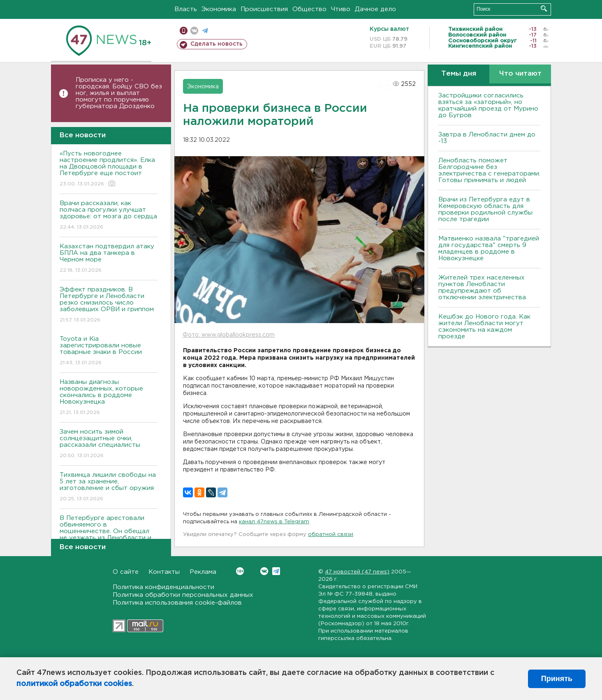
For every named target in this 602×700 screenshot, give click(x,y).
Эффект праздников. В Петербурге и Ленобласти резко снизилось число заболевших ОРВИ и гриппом (109, 305)
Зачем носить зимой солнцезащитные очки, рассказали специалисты (109, 444)
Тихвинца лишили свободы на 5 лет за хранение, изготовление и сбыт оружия (109, 487)
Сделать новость (216, 44)
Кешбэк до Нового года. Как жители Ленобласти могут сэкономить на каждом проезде (484, 327)
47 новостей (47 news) (357, 572)
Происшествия (264, 9)
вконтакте (194, 31)
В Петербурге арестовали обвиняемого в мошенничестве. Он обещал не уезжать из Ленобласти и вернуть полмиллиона (109, 537)
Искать (544, 8)
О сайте (126, 572)
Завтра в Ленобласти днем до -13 (487, 138)
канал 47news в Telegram (274, 522)
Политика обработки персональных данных (183, 595)
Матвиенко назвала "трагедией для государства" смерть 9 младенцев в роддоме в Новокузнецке (489, 248)
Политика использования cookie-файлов (177, 603)
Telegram (276, 571)
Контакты (164, 572)
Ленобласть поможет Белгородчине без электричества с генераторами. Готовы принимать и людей (489, 170)
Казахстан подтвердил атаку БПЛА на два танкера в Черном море (109, 259)
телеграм (205, 31)
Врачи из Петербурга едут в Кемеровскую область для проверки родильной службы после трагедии (485, 209)
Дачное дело (375, 9)
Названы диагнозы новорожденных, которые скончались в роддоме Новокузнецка (109, 398)
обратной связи (331, 535)
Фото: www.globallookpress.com (229, 335)
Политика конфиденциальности (163, 587)
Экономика (219, 9)
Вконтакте (240, 571)
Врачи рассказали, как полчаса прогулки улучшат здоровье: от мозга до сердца (109, 216)
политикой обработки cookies (74, 684)
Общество (309, 9)
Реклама (203, 572)
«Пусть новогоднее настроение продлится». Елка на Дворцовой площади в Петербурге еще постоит (109, 169)
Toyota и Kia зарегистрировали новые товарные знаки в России (109, 351)
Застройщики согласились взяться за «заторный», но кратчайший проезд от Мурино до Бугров (488, 105)
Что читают (520, 74)
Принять (557, 679)
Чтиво (341, 9)
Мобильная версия (184, 31)
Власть (186, 9)
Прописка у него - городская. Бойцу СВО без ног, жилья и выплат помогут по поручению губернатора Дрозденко (119, 93)
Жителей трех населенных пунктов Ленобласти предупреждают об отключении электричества (482, 288)
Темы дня (459, 74)
